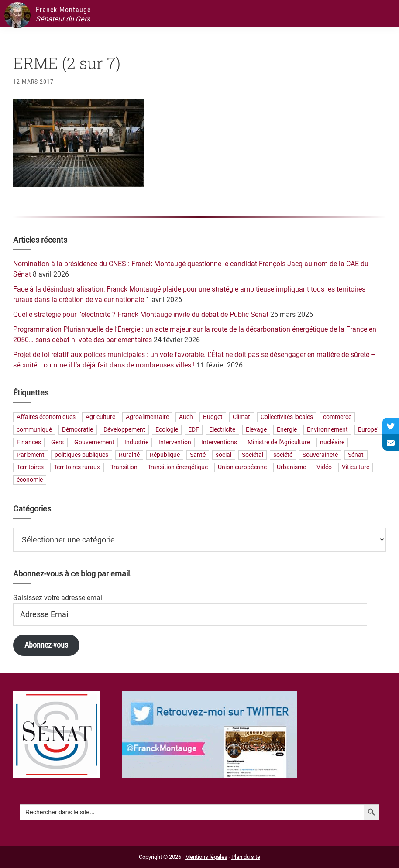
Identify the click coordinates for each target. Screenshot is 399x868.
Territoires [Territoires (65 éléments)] (30, 468)
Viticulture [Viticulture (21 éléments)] (356, 468)
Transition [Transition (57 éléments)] (124, 468)
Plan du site (246, 857)
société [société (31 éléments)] (283, 455)
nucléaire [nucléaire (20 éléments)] (332, 442)
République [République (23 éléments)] (165, 455)
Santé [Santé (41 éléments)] (198, 455)
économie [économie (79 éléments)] (30, 480)
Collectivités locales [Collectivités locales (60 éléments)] (287, 417)
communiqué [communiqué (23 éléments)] (34, 430)
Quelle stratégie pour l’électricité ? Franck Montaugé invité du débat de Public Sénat (141, 314)
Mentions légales (206, 857)
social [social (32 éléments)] (224, 455)
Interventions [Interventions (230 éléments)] (219, 442)
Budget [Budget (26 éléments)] (213, 417)
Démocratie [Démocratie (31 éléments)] (77, 430)
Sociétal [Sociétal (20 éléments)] (253, 455)
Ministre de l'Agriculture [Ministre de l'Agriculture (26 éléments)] (279, 442)
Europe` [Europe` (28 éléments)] (368, 430)
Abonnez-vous (46, 645)
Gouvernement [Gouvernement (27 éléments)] (94, 442)
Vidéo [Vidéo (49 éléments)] (324, 468)
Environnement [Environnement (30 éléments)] (327, 430)
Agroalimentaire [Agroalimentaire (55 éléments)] (147, 417)
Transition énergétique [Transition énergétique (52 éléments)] (178, 468)
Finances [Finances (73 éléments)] (29, 442)
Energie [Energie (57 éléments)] (287, 430)
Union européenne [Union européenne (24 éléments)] (242, 468)
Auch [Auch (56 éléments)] (186, 417)
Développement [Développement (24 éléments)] (124, 430)
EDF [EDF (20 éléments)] (194, 430)
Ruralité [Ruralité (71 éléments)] (129, 455)
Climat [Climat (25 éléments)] (241, 417)
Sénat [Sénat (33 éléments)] (356, 455)
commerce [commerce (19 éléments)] (337, 417)
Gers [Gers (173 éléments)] (57, 442)
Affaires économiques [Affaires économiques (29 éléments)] (46, 417)
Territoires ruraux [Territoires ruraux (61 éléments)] (77, 468)
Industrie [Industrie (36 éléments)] (136, 442)
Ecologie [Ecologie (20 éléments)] (167, 430)
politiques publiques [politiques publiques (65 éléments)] (81, 455)
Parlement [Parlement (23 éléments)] (31, 455)
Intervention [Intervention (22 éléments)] (175, 442)
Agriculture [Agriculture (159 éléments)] (100, 417)
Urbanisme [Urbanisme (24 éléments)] (291, 468)
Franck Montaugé (64, 10)
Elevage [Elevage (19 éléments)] (256, 430)
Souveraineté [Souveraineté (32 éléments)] (320, 455)
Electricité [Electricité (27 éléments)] (222, 430)
